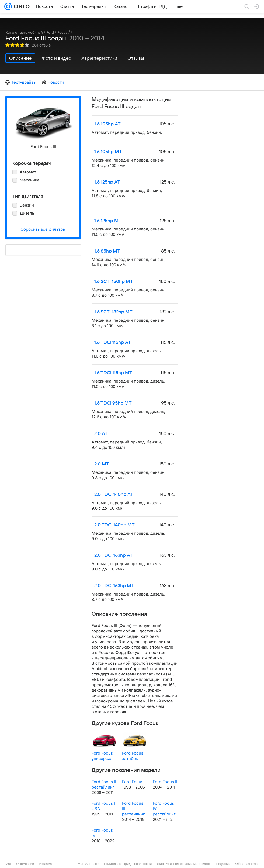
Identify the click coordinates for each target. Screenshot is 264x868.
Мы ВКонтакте (88, 864)
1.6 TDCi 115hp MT (113, 373)
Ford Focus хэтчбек (133, 756)
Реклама (45, 864)
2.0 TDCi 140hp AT (114, 495)
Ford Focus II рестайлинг (104, 784)
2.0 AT (101, 434)
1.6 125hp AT (107, 182)
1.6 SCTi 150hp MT (114, 282)
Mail (8, 864)
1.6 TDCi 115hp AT (113, 342)
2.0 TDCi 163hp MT (114, 586)
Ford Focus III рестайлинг (133, 809)
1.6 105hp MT (108, 152)
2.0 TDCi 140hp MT (114, 525)
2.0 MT (102, 464)
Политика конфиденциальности (128, 864)
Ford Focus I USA (103, 806)
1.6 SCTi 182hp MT (113, 312)
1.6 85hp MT (107, 251)
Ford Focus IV (102, 833)
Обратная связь (247, 864)
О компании (25, 864)
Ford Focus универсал (102, 756)
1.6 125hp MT (108, 221)
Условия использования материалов (184, 864)
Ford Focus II (165, 782)
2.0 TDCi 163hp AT (114, 555)
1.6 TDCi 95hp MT (113, 403)
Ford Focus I (134, 782)
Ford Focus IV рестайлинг (164, 809)
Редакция (223, 864)
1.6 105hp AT (107, 124)
